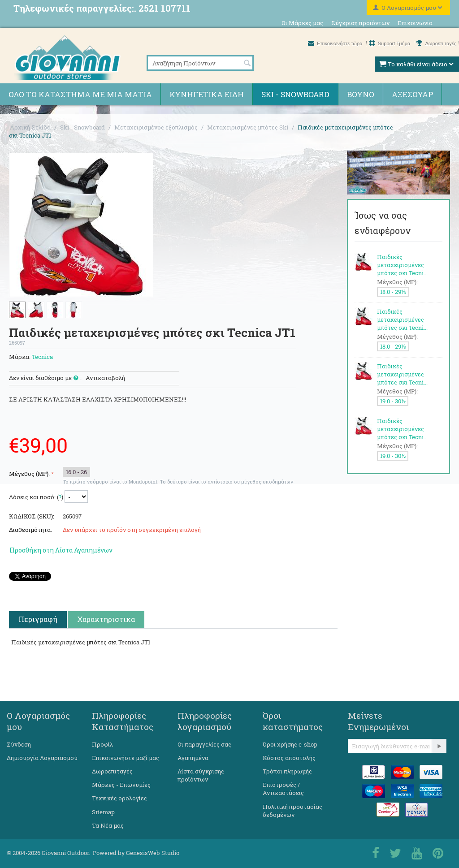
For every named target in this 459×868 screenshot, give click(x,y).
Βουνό (361, 94)
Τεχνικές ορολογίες (119, 798)
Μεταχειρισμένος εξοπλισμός (156, 127)
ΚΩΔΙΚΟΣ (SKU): (32, 516)
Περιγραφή (38, 619)
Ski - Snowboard (295, 94)
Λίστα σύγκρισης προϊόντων (201, 775)
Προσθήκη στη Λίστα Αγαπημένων (61, 550)
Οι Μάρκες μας (302, 23)
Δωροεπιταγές (436, 43)
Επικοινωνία (415, 23)
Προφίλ (102, 744)
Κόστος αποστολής (289, 758)
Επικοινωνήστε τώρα (336, 43)
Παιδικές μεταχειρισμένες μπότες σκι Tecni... (402, 265)
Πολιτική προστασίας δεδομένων (292, 811)
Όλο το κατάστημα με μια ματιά (80, 94)
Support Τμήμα (390, 43)
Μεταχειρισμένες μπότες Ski (248, 127)
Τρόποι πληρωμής (287, 771)
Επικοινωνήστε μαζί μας (126, 758)
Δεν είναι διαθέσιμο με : (45, 378)
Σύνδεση (19, 744)
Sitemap (103, 812)
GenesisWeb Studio (153, 853)
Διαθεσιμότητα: (30, 530)
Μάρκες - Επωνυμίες (121, 785)
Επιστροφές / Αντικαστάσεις (283, 789)
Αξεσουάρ (412, 94)
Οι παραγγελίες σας (204, 744)
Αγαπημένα (193, 758)
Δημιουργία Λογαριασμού (42, 758)
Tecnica (42, 357)
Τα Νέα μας (108, 825)
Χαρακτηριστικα (106, 619)
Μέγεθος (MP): (29, 474)
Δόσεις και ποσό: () (36, 497)
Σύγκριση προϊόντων (360, 23)
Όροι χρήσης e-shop (290, 744)
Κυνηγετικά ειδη (207, 94)
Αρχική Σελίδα (30, 127)
